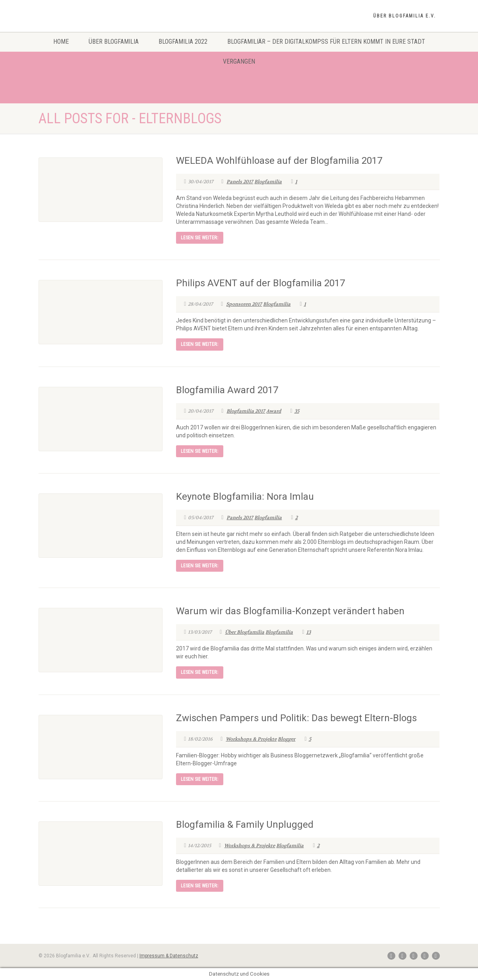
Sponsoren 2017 (244, 304)
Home (61, 42)
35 (294, 411)
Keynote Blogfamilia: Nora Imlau (245, 497)
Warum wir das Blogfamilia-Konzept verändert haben (290, 611)
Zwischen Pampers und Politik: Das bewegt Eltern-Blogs (296, 718)
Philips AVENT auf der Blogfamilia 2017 (260, 283)
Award (274, 411)
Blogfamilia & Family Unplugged (245, 825)
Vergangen (239, 61)
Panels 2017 (240, 182)
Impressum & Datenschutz (169, 956)
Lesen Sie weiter (199, 238)
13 (306, 632)
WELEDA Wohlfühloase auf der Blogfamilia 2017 (279, 161)
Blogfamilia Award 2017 (227, 390)
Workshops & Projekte (251, 739)
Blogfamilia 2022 (183, 42)
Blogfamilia (268, 182)
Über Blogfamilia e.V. (404, 16)
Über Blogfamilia (114, 42)
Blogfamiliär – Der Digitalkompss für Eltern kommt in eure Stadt (326, 42)
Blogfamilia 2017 (246, 411)
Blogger (286, 739)
